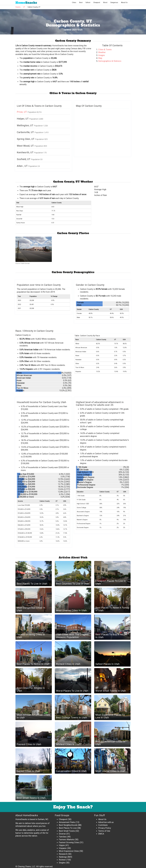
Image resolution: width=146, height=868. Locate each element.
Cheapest (63, 819)
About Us (124, 2)
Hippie (62, 845)
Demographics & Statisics (110, 61)
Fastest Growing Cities (69, 842)
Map (100, 58)
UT (24, 7)
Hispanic (63, 848)
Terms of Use (104, 831)
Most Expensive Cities (69, 851)
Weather (102, 52)
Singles (62, 863)
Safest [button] (88, 2)
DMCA (101, 834)
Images (102, 55)
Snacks (26, 3)
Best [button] (81, 2)
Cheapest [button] (97, 2)
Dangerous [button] (114, 2)
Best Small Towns (67, 831)
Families (63, 837)
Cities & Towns (105, 50)
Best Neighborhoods (68, 825)
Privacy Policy (105, 828)
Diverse (62, 834)
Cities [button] (74, 2)
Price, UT (22, 112)
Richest (62, 860)
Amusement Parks (67, 822)
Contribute (103, 825)
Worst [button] (105, 2)
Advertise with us (106, 822)
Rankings (63, 857)
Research (63, 854)
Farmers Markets (67, 840)
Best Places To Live (68, 828)
